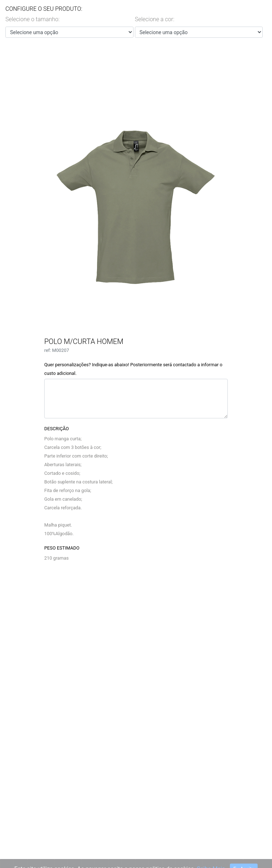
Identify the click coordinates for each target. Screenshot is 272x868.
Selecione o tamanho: (33, 19)
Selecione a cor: (155, 19)
